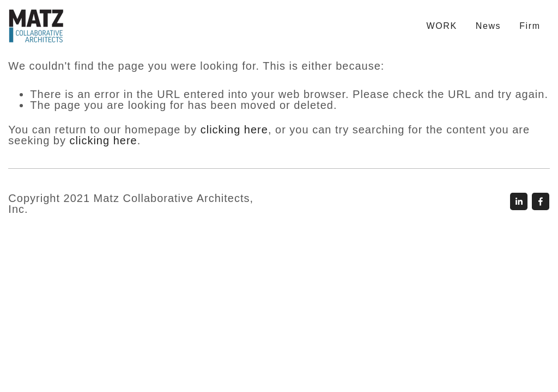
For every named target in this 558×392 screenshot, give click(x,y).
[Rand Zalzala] (541, 201)
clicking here (234, 130)
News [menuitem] (488, 26)
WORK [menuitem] (442, 26)
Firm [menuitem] (530, 26)
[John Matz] (519, 201)
